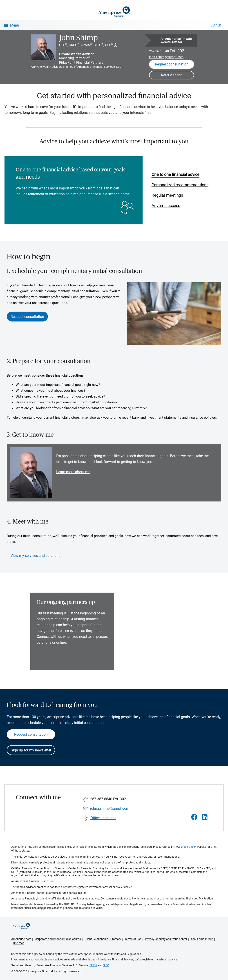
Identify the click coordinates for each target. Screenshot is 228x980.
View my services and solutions (35, 556)
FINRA (93, 965)
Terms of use (133, 939)
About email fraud (202, 939)
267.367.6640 (159, 51)
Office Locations (103, 818)
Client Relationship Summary (103, 939)
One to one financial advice (175, 174)
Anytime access (166, 206)
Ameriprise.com (21, 939)
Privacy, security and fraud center (166, 939)
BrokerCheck (189, 847)
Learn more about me (73, 472)
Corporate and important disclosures (58, 939)
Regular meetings (167, 195)
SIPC (106, 965)
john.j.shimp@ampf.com (166, 57)
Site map (19, 943)
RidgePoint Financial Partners (81, 63)
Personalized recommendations (180, 185)
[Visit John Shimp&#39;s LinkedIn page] (205, 817)
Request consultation (27, 317)
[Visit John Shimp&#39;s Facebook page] (194, 817)
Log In (216, 25)
